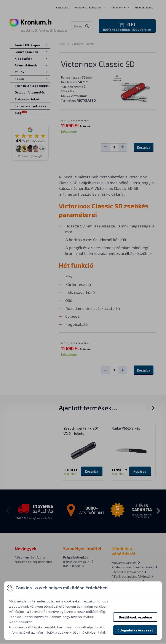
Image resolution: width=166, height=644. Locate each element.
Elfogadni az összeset (135, 630)
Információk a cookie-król (56, 632)
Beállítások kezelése (135, 617)
